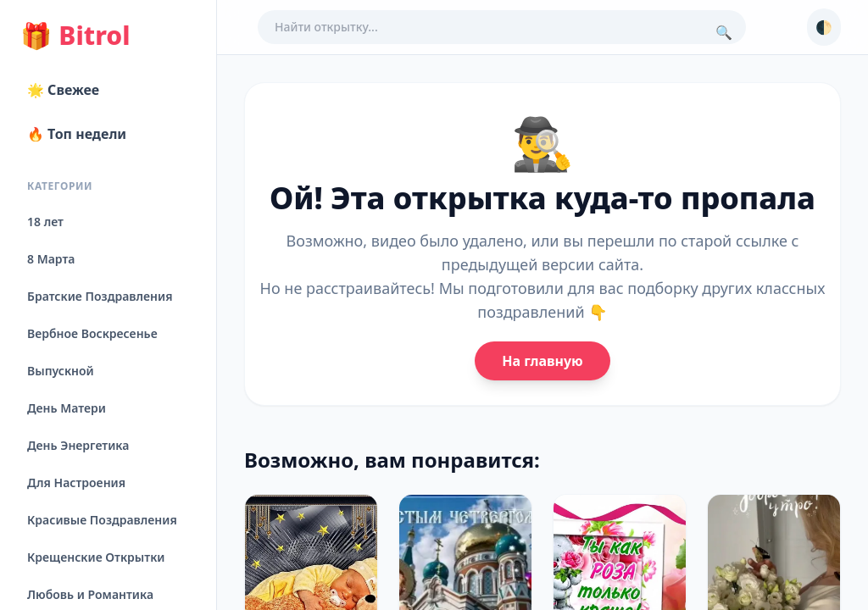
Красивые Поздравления (102, 520)
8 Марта (51, 259)
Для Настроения (76, 482)
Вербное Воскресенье (92, 333)
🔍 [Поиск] (724, 32)
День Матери (67, 408)
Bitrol (75, 36)
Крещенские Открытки (96, 557)
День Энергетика (78, 445)
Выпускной (61, 371)
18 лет (45, 222)
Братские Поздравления (100, 296)
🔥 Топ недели (77, 134)
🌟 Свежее (63, 90)
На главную (542, 361)
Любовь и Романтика (90, 594)
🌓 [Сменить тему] (824, 27)
